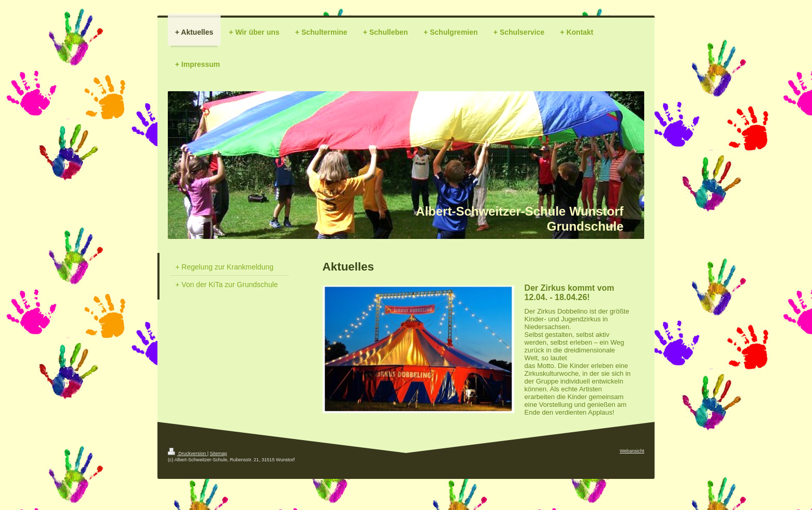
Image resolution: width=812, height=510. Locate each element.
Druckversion (187, 454)
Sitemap (218, 454)
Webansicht (632, 451)
